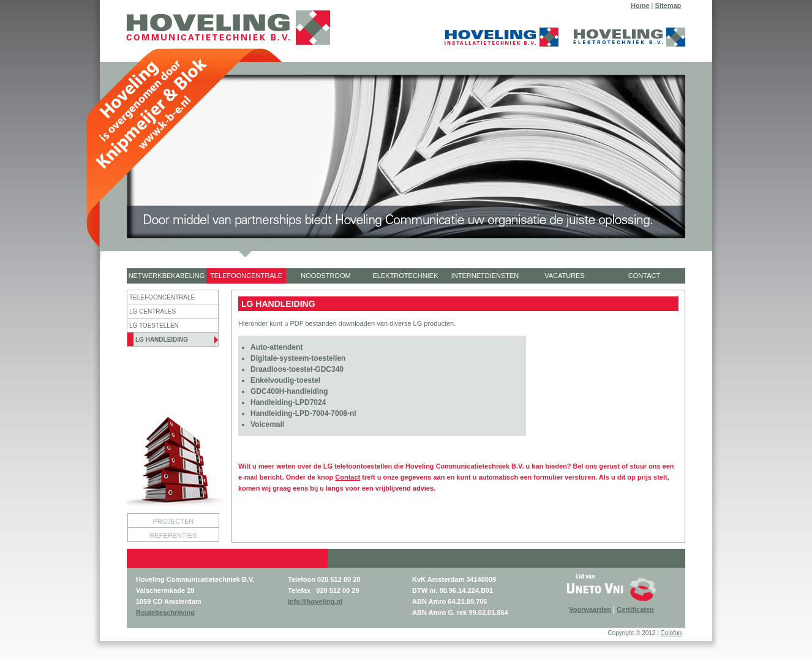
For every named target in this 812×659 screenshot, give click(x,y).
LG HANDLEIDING (162, 340)
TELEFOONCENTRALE (246, 276)
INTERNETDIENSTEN (485, 276)
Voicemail (267, 424)
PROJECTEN (174, 521)
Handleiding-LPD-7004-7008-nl (303, 413)
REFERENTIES (173, 535)
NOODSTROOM (325, 276)
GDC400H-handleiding (289, 391)
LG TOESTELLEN (154, 326)
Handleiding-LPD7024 (288, 402)
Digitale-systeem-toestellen (298, 358)
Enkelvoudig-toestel (285, 380)
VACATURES (565, 276)
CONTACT (644, 276)
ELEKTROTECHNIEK (406, 276)
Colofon (671, 633)
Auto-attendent (276, 347)
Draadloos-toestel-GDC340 (297, 369)
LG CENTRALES (152, 311)
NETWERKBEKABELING (167, 276)
